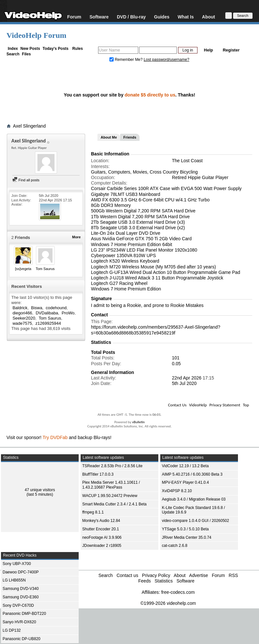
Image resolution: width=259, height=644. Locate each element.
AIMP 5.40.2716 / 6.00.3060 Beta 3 (192, 474)
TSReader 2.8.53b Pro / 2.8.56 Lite (112, 466)
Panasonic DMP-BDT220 (24, 614)
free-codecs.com (178, 592)
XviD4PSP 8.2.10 (177, 491)
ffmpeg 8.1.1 (93, 512)
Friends (130, 137)
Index (13, 49)
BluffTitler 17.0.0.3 (98, 474)
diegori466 (23, 313)
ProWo (68, 313)
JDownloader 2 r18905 (102, 546)
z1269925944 (48, 323)
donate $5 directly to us (150, 95)
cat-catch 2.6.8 (175, 546)
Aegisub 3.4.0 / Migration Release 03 (194, 499)
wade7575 (22, 323)
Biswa (37, 308)
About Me (109, 137)
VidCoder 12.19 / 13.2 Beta (185, 466)
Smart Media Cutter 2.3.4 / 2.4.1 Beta (114, 504)
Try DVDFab (55, 437)
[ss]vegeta (23, 269)
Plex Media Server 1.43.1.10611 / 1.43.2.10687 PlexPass (111, 485)
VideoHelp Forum (36, 35)
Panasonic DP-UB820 (22, 639)
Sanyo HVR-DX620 (19, 622)
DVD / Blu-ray (131, 17)
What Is (186, 17)
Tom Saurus (45, 269)
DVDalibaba (47, 313)
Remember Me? (127, 60)
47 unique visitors (40, 490)
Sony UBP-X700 (17, 564)
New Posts (30, 49)
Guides (162, 17)
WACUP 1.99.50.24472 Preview (110, 496)
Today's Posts (55, 49)
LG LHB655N (14, 580)
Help (208, 50)
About (208, 17)
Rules (78, 49)
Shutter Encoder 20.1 (101, 529)
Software (99, 17)
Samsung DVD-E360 (21, 597)
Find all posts (26, 180)
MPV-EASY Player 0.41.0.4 (185, 482)
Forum (74, 17)
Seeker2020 (24, 318)
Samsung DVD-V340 (21, 589)
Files (26, 54)
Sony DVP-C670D (18, 605)
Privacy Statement (225, 405)
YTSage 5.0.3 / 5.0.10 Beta (185, 529)
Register (231, 50)
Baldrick (20, 308)
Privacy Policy (156, 575)
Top (246, 405)
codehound (56, 308)
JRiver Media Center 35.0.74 (187, 537)
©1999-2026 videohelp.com (168, 603)
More (76, 237)
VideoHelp (198, 405)
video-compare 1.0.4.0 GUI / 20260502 (195, 521)
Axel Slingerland (29, 126)
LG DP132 (12, 630)
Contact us (127, 575)
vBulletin (138, 422)
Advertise (198, 575)
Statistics (163, 581)
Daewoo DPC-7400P (21, 572)
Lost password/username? (167, 60)
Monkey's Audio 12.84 (101, 521)
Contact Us (177, 405)
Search (13, 54)
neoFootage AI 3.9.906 (102, 537)
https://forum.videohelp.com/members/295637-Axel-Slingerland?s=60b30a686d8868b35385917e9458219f (156, 330)
